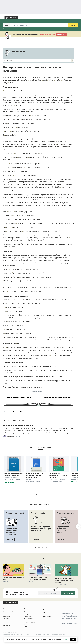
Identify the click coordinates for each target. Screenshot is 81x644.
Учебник (5, 627)
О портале (27, 616)
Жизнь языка (64, 588)
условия (65, 639)
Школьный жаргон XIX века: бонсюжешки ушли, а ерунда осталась (66, 584)
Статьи (57, 588)
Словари (5, 618)
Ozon (6, 485)
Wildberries (11, 485)
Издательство (7, 629)
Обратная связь (28, 621)
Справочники (6, 621)
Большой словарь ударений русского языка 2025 (14, 477)
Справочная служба (8, 616)
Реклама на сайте (29, 623)
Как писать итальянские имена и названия (60, 399)
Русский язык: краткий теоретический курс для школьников (40, 533)
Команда (26, 618)
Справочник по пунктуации (63, 531)
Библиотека (6, 623)
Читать (10, 543)
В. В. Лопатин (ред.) (11, 538)
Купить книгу (41, 498)
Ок (73, 639)
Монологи (6, 586)
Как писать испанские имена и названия (16, 399)
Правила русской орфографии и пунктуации (13, 534)
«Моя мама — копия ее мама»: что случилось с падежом (38, 584)
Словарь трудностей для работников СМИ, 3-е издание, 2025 (35, 478)
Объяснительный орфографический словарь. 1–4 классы (58, 478)
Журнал (5, 625)
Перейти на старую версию (69, 628)
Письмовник (20, 439)
